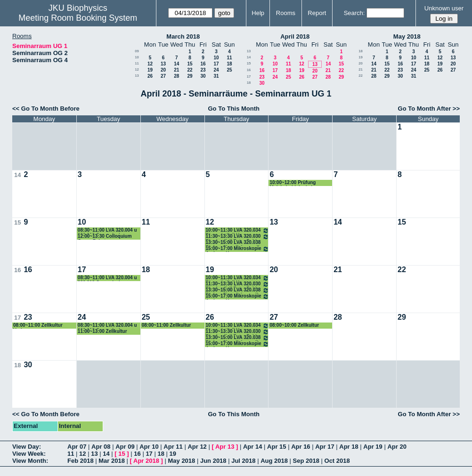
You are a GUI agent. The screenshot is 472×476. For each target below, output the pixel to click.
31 (216, 76)
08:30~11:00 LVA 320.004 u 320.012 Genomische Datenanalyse (107, 230)
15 (190, 64)
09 (137, 51)
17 (216, 64)
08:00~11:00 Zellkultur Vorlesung (38, 326)
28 (176, 76)
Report (317, 13)
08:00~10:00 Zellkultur (294, 325)
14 (176, 64)
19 (150, 70)
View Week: (29, 454)
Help (258, 13)
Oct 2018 (337, 461)
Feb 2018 (81, 461)
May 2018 (407, 36)
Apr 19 (373, 447)
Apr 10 (149, 447)
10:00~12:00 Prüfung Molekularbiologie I (293, 183)
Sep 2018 (306, 461)
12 (150, 64)
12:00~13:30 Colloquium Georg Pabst (105, 237)
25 (229, 70)
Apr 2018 (146, 461)
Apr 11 (173, 447)
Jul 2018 (243, 461)
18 (229, 64)
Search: (354, 13)
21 (176, 70)
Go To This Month (234, 109)
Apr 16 (301, 447)
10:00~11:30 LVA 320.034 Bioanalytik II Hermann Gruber (238, 230)
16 (203, 64)
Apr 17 (325, 447)
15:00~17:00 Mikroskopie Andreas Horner (238, 249)
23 (203, 70)
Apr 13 (225, 447)
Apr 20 (397, 447)
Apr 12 (197, 447)
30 (203, 76)
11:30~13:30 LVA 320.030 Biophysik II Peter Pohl (238, 237)
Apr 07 (77, 447)
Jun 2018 (213, 461)
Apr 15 (277, 447)
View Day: (27, 447)
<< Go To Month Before (46, 109)
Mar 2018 (112, 461)
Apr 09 (125, 447)
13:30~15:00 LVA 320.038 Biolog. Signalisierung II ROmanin (233, 243)
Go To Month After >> (429, 109)
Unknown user (444, 8)
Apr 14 (252, 447)
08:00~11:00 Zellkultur (167, 325)
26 (150, 76)
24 (216, 70)
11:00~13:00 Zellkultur (102, 331)
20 (163, 70)
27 (163, 76)
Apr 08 (101, 447)
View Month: (30, 461)
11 (229, 58)
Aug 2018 (274, 461)
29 (190, 76)
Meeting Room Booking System (78, 18)
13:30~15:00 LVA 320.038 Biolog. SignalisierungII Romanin (238, 290)
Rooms (286, 13)
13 (163, 64)
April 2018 (295, 36)
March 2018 (183, 36)
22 (190, 70)
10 (137, 57)
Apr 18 (349, 447)
